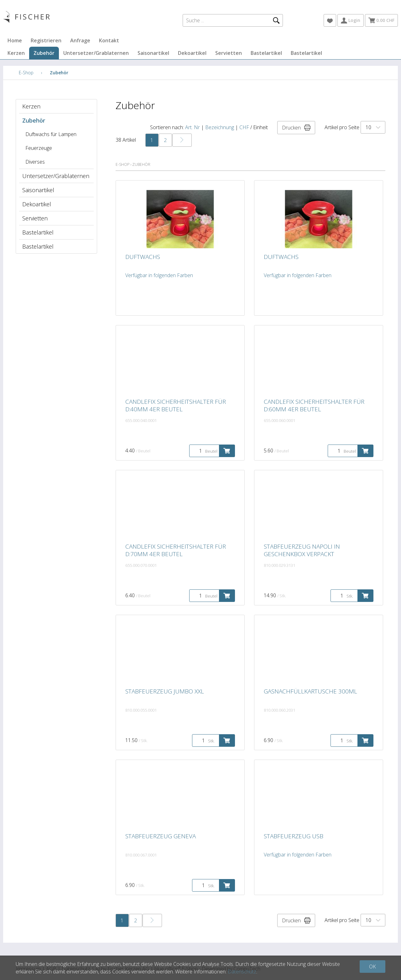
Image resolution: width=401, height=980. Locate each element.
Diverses (35, 162)
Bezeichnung (220, 127)
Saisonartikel (153, 53)
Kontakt (109, 40)
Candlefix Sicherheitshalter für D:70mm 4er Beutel (176, 550)
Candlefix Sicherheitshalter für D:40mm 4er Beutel (176, 405)
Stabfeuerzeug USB (294, 836)
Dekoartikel (192, 53)
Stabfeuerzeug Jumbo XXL (165, 691)
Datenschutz (242, 972)
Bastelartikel (266, 53)
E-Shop (26, 73)
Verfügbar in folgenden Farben (159, 275)
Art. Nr (193, 127)
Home (15, 40)
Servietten (229, 53)
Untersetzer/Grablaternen (96, 53)
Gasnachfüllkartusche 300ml (310, 691)
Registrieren (46, 40)
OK (372, 967)
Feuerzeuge (39, 148)
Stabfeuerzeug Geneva (161, 836)
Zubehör (44, 53)
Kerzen (16, 53)
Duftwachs (143, 257)
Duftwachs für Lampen (51, 134)
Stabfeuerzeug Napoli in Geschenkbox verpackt (302, 550)
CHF (244, 127)
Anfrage (80, 40)
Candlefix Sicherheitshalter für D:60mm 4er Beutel (314, 405)
